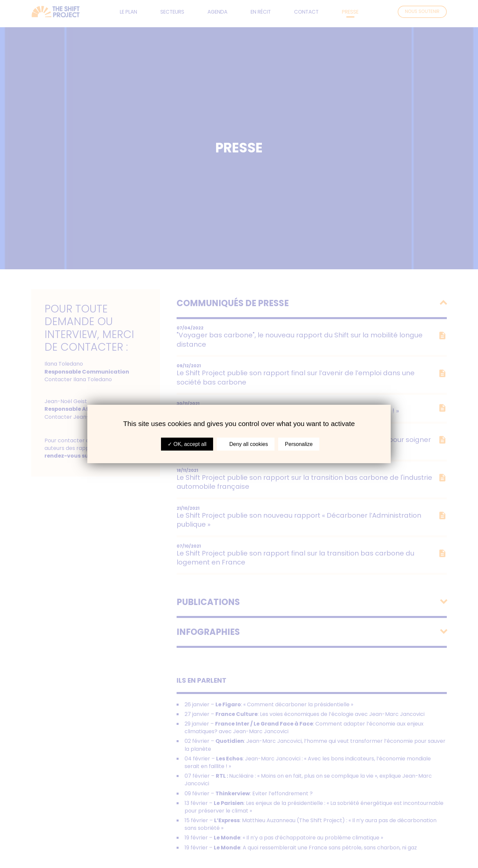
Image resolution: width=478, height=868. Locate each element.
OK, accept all (187, 444)
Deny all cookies (246, 444)
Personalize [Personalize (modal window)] (299, 444)
